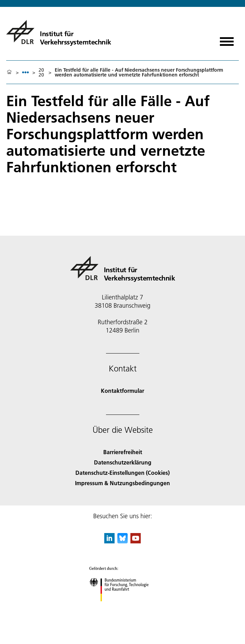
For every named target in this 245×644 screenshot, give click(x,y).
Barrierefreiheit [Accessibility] (123, 452)
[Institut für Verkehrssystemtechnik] (59, 32)
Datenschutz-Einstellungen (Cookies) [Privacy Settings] (122, 473)
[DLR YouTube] (136, 541)
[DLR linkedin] (109, 541)
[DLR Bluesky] (122, 541)
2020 (41, 72)
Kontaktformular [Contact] (122, 391)
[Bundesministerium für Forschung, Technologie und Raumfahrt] (123, 607)
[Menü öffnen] (227, 39)
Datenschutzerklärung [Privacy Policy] (123, 462)
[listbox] (25, 72)
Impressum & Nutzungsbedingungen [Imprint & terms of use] (122, 483)
